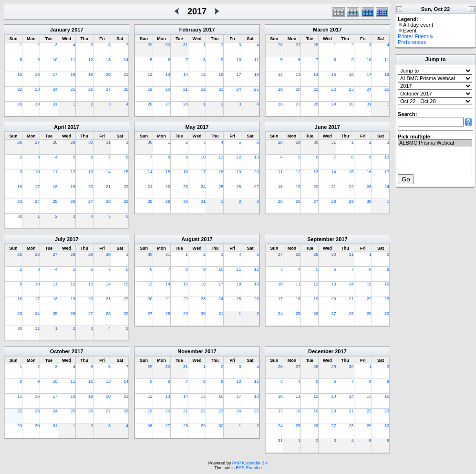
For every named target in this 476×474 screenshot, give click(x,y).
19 (91, 74)
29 (20, 104)
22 (20, 89)
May (191, 127)
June (321, 127)
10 (55, 60)
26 (91, 89)
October (60, 351)
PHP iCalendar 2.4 (250, 463)
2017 (77, 30)
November (190, 351)
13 (108, 60)
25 (73, 89)
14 (126, 60)
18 (73, 74)
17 (55, 74)
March (321, 30)
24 (55, 89)
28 (126, 89)
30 (37, 104)
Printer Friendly (416, 36)
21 (126, 74)
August (190, 239)
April (60, 127)
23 (37, 89)
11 (73, 60)
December (321, 351)
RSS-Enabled (249, 468)
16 (37, 74)
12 (91, 60)
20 (108, 74)
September (321, 239)
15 (20, 74)
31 (55, 104)
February (191, 30)
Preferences (412, 42)
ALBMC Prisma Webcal (435, 143)
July (60, 239)
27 (108, 89)
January (60, 30)
